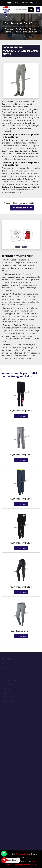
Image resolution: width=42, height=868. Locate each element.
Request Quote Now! (22, 208)
